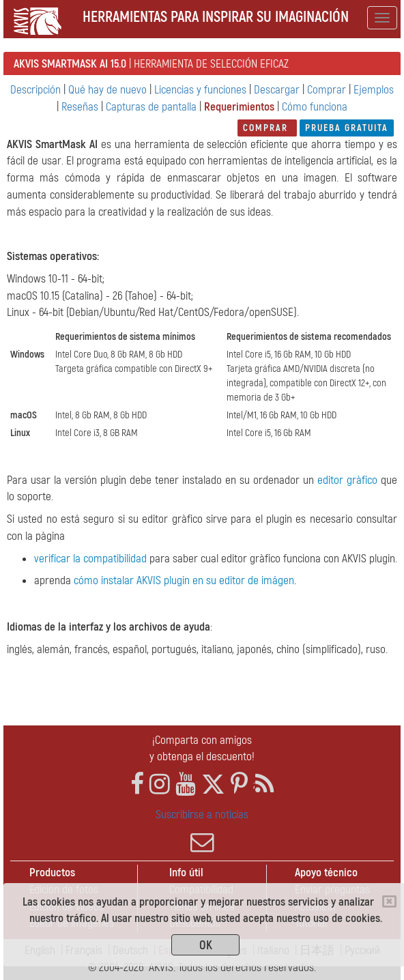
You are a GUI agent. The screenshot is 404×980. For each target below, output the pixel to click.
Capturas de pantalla (151, 107)
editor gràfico (347, 480)
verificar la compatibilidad (90, 559)
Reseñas (80, 107)
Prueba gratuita (347, 128)
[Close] (389, 902)
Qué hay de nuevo (107, 90)
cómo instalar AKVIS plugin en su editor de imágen (184, 580)
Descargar (277, 90)
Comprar (327, 90)
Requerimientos (239, 107)
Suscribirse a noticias (202, 831)
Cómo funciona (315, 107)
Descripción (35, 90)
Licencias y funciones (200, 90)
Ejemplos (374, 90)
